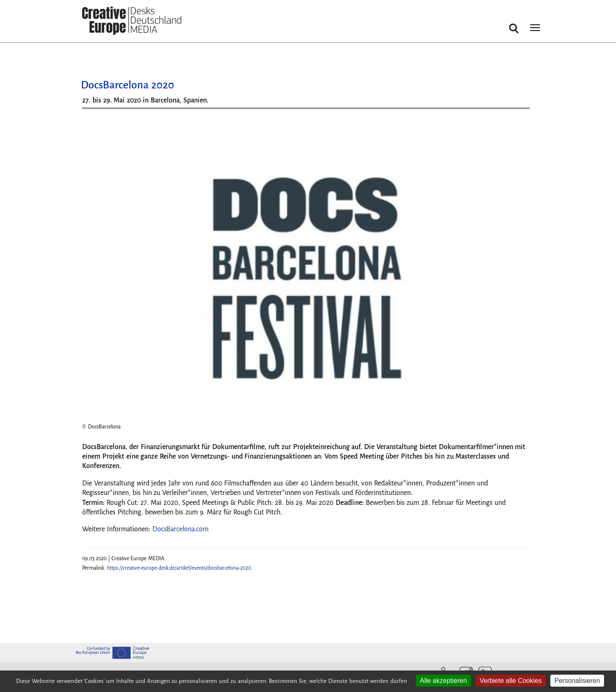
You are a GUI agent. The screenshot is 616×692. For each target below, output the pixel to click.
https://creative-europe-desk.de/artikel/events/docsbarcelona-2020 (179, 568)
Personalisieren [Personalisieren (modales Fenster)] (577, 681)
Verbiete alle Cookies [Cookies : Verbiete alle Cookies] (511, 681)
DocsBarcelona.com (180, 529)
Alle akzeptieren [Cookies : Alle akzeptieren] (443, 681)
